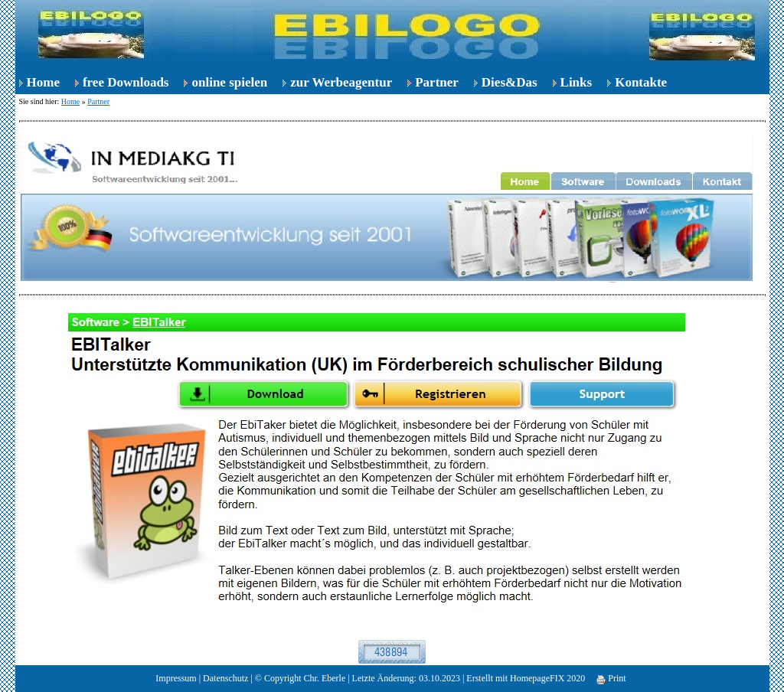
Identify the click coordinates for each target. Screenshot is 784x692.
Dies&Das (510, 82)
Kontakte (641, 82)
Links (577, 82)
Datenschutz (225, 678)
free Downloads (126, 82)
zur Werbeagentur (341, 82)
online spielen (229, 82)
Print (611, 678)
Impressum (176, 678)
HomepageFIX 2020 (547, 678)
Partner (437, 82)
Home (43, 82)
